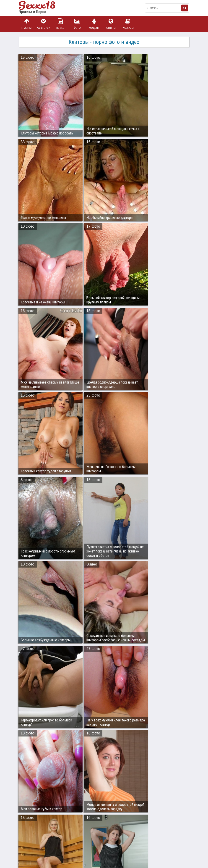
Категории (44, 24)
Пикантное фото (42, 8)
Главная (27, 24)
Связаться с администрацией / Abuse (46, 832)
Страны (111, 24)
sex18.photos (67, 836)
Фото (77, 24)
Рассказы (128, 24)
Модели (94, 24)
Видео (60, 24)
